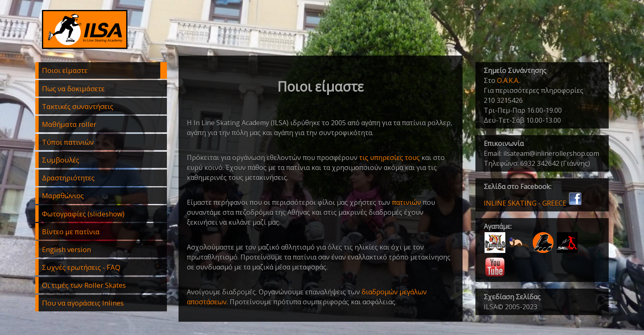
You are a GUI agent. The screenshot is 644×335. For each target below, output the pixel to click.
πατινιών (406, 202)
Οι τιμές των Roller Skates (84, 285)
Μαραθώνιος (63, 195)
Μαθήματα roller (69, 124)
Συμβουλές (61, 160)
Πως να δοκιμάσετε (73, 89)
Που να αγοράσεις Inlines (83, 303)
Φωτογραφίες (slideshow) (83, 214)
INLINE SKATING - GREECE (533, 203)
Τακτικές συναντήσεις (78, 106)
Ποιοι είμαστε (65, 70)
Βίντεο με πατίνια (71, 232)
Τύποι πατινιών (68, 142)
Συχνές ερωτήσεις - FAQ (81, 267)
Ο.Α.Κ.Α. (508, 80)
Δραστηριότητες (68, 178)
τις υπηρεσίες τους (389, 158)
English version (66, 249)
